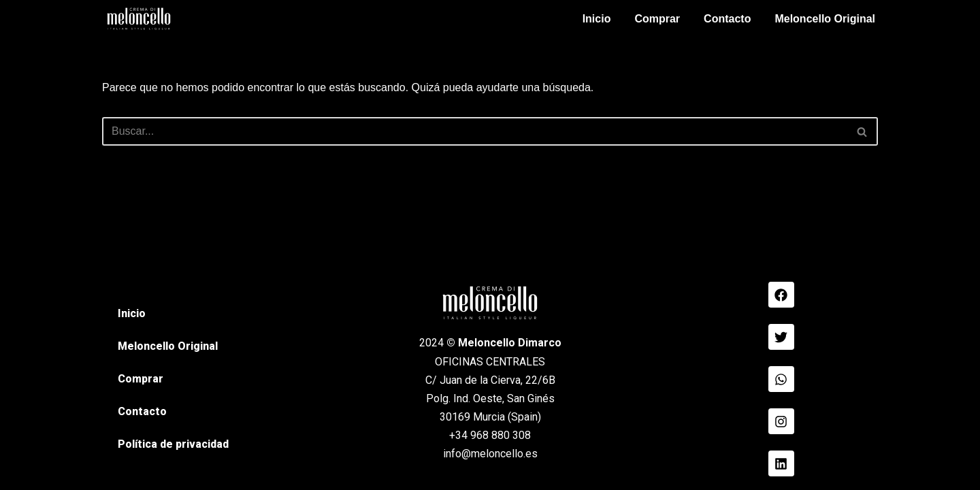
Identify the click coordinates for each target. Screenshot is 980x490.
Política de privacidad (173, 444)
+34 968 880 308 (490, 435)
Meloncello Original (825, 19)
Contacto (727, 19)
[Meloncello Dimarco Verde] (139, 19)
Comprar (657, 19)
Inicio (597, 19)
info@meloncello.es (490, 454)
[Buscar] (475, 131)
